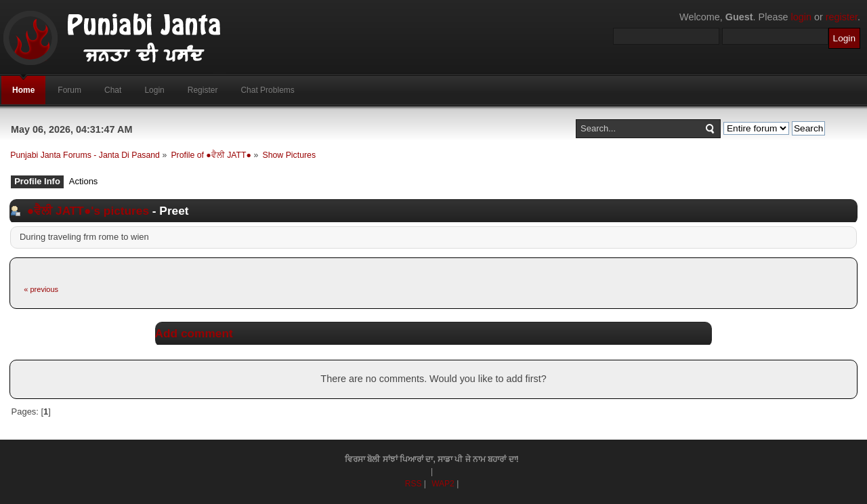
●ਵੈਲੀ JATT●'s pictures (88, 211)
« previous (41, 289)
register (842, 17)
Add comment (194, 333)
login (801, 17)
